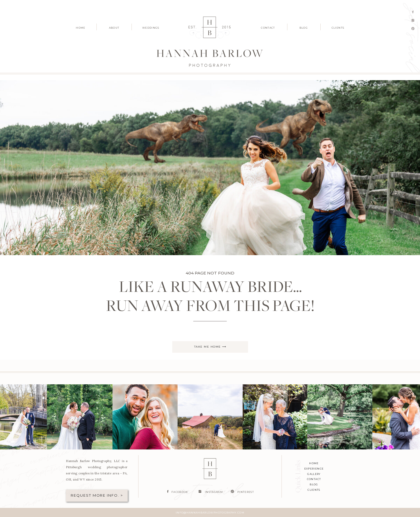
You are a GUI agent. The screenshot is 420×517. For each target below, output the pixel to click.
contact (314, 479)
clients (314, 490)
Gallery (314, 474)
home (314, 463)
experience (314, 469)
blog (314, 484)
